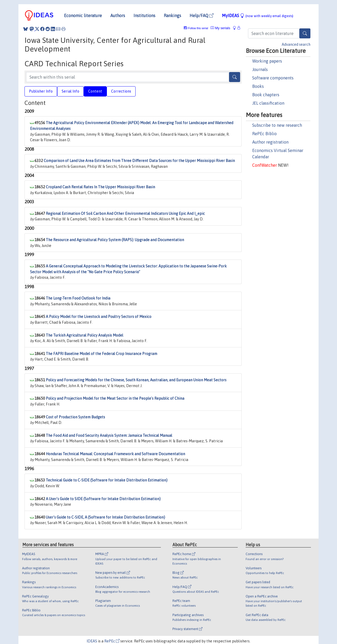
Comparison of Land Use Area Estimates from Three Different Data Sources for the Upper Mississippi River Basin (139, 161)
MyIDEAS (258, 16)
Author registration (270, 142)
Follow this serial (198, 28)
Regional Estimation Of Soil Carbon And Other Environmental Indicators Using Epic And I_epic (125, 214)
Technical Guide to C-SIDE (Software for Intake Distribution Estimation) (107, 480)
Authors (118, 16)
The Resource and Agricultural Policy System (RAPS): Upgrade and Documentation (115, 240)
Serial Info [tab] (70, 91)
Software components (273, 78)
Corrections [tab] (121, 91)
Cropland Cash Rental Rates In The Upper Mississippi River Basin (100, 187)
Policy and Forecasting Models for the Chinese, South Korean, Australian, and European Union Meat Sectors (136, 380)
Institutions (144, 16)
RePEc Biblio (264, 134)
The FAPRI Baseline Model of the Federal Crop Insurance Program (101, 354)
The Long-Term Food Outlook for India (78, 298)
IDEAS (92, 641)
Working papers (267, 61)
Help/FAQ (202, 16)
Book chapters (266, 95)
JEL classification (268, 103)
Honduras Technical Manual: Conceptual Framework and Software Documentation (115, 454)
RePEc (112, 641)
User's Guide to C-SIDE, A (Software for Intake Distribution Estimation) (105, 517)
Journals (260, 69)
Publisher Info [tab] (41, 91)
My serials (220, 28)
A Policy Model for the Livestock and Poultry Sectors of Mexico (99, 317)
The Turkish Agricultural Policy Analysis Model (85, 335)
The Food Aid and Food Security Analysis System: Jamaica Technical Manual (109, 435)
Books (258, 86)
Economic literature (83, 16)
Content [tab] (95, 91)
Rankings (172, 16)
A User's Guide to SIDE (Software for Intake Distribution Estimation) (103, 499)
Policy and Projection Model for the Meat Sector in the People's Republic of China (115, 398)
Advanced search (296, 44)
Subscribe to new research (277, 125)
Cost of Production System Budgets (75, 417)
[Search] (305, 33)
